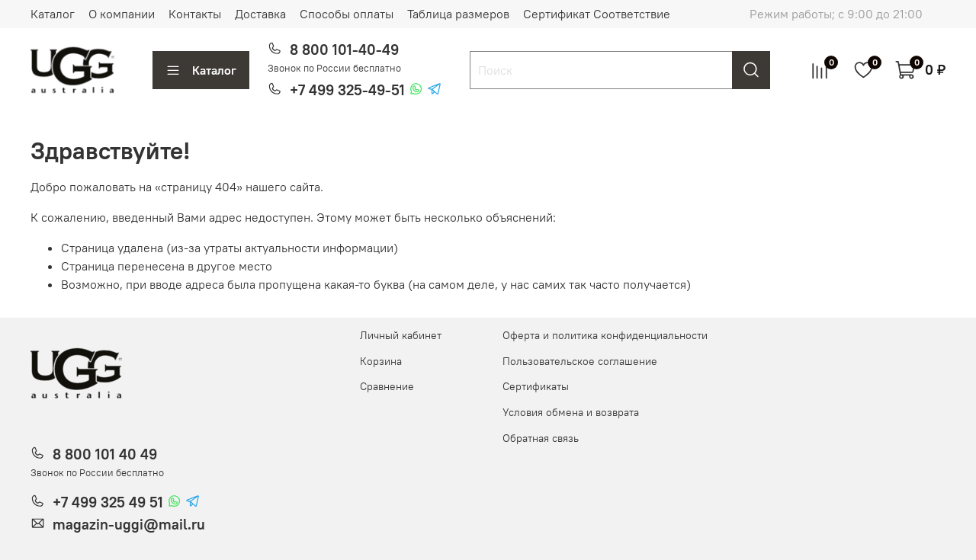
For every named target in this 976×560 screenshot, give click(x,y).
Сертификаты (536, 386)
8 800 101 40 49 (105, 454)
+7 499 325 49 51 (108, 502)
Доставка (260, 14)
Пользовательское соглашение (580, 361)
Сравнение (387, 386)
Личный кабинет (401, 335)
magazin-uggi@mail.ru (129, 524)
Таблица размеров (458, 14)
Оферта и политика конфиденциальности (605, 335)
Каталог (53, 14)
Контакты (195, 14)
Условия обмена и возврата (571, 412)
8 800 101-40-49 (344, 50)
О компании (122, 14)
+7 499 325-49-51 (347, 90)
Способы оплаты (347, 14)
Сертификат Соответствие (597, 14)
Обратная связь (541, 438)
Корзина (381, 361)
